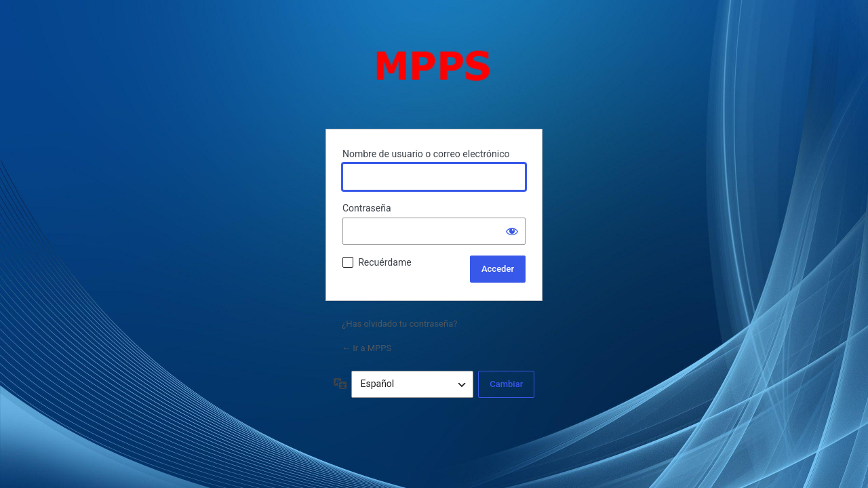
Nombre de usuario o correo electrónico (426, 154)
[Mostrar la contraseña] (512, 231)
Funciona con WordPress (434, 78)
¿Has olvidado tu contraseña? (399, 324)
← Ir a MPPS (367, 348)
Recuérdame (384, 262)
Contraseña (367, 208)
